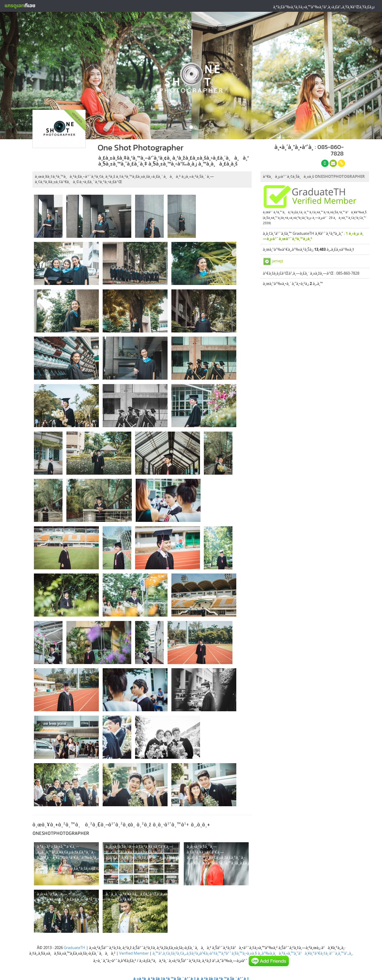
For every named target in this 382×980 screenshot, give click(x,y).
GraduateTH (74, 948)
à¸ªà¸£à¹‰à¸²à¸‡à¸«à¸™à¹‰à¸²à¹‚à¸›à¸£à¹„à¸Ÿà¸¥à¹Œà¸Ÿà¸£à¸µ (324, 7)
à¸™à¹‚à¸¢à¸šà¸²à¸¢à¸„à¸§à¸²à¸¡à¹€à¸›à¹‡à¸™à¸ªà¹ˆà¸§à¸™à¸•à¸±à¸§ (205, 953)
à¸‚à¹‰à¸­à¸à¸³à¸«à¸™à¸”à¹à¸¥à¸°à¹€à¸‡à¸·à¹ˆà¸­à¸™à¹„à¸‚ (305, 953)
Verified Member (134, 953)
